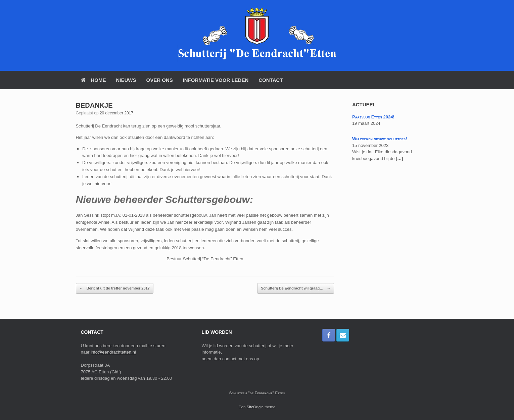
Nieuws (126, 80)
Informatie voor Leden (216, 80)
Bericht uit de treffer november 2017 (115, 288)
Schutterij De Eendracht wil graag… (296, 288)
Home (94, 80)
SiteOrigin (255, 407)
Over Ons (160, 80)
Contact (271, 80)
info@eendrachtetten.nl (113, 352)
